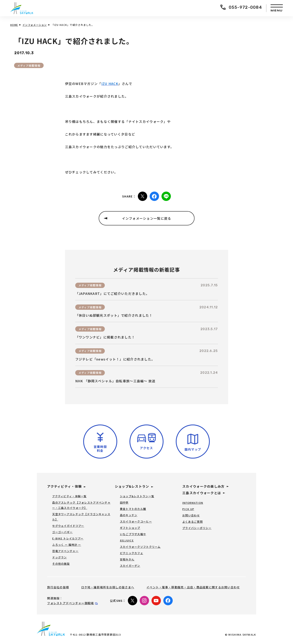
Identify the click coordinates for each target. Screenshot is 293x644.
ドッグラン (59, 557)
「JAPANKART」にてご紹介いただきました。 (112, 294)
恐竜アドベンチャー (65, 551)
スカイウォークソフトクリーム (140, 547)
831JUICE (127, 540)
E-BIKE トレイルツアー (68, 538)
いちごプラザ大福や (133, 534)
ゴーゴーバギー (62, 532)
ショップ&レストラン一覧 (137, 496)
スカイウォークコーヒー (136, 521)
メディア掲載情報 (29, 66)
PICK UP (188, 509)
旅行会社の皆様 (58, 587)
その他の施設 (61, 564)
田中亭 (124, 502)
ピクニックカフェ (132, 553)
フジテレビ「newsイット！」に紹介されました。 (115, 359)
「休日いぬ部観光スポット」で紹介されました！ (114, 315)
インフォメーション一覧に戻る (147, 218)
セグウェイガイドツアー (68, 526)
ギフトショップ (130, 528)
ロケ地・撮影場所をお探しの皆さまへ (108, 587)
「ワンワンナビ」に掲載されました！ (105, 337)
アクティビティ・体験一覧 (69, 496)
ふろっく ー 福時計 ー (67, 545)
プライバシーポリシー (197, 528)
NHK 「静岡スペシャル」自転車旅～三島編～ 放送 (115, 381)
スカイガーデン (130, 566)
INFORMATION (193, 503)
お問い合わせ (191, 515)
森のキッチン (129, 515)
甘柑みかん (127, 559)
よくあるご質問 (192, 522)
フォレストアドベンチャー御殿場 (70, 603)
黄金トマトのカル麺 (133, 509)
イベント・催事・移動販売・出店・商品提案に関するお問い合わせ (193, 587)
